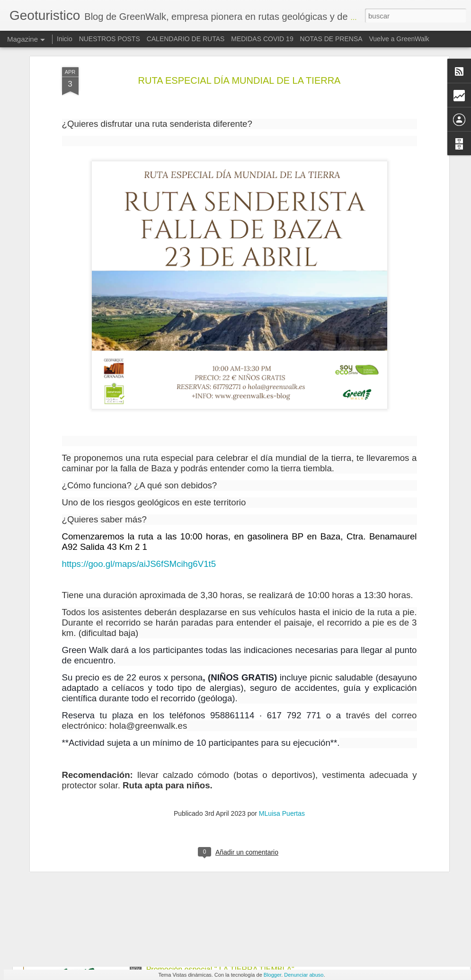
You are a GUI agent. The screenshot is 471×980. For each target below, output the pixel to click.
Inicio (65, 39)
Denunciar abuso (304, 975)
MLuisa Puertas (282, 688)
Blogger (272, 975)
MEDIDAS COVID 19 (262, 39)
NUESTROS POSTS (110, 39)
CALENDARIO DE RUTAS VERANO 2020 (217, 755)
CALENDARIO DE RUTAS (186, 39)
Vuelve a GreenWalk (399, 39)
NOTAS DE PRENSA (331, 39)
